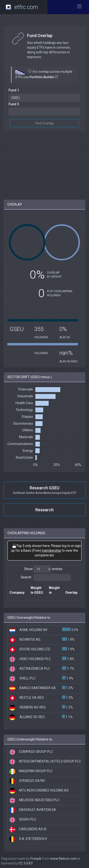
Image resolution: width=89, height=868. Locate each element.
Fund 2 (14, 104)
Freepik (36, 859)
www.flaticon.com (64, 859)
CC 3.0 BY (26, 863)
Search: (46, 577)
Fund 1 (14, 90)
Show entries (43, 569)
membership (51, 550)
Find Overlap (45, 123)
